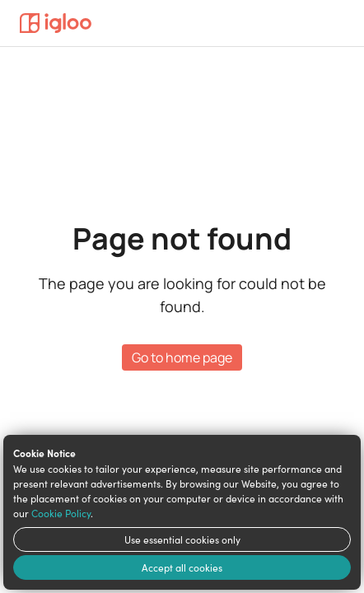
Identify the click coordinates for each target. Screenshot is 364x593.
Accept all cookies (182, 567)
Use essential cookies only (182, 539)
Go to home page (182, 357)
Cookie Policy (61, 513)
